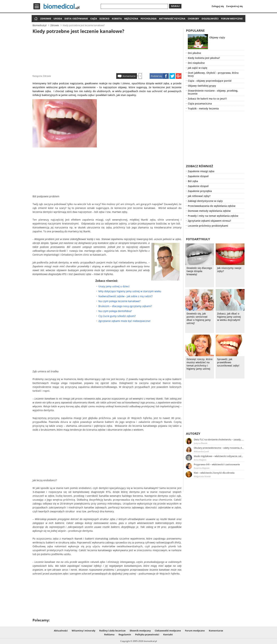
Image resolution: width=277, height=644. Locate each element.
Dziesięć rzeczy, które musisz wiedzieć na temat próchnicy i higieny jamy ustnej (200, 364)
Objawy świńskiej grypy (202, 86)
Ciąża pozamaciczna (200, 104)
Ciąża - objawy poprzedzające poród (210, 81)
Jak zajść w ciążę (198, 68)
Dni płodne (194, 53)
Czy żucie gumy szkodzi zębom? (117, 316)
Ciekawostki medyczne (168, 631)
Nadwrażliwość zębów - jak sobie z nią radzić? (126, 296)
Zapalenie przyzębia (200, 191)
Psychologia (149, 19)
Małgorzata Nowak (202, 476)
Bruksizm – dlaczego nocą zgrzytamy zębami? (125, 306)
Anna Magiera (200, 460)
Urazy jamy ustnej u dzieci (114, 286)
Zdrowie (46, 19)
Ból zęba (193, 181)
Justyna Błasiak (201, 443)
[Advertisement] (107, 53)
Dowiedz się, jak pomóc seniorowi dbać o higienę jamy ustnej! (199, 318)
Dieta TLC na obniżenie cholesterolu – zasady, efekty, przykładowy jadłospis (219, 439)
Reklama (109, 634)
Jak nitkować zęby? (199, 196)
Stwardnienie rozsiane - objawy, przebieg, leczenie (213, 92)
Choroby (193, 19)
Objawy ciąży (217, 37)
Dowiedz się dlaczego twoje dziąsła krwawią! (199, 271)
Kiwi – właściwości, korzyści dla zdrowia (214, 473)
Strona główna (35, 19)
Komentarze (129, 76)
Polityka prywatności (147, 634)
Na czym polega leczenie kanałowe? (119, 301)
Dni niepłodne (196, 63)
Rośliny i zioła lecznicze (112, 631)
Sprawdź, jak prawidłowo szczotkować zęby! (228, 362)
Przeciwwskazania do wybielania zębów (212, 206)
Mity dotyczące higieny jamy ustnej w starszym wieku (130, 291)
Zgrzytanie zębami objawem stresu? (209, 221)
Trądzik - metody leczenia (203, 108)
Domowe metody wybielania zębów (209, 211)
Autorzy (193, 434)
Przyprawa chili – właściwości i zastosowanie (217, 464)
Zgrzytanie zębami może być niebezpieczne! (124, 321)
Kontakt (168, 634)
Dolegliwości (210, 19)
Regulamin (125, 634)
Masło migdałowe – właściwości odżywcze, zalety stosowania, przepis (219, 456)
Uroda (58, 19)
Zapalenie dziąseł (198, 176)
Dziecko (104, 19)
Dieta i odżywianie (76, 19)
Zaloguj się (218, 6)
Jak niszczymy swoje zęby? (229, 270)
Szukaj (175, 6)
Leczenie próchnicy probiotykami (208, 226)
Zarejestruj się (234, 6)
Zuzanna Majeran (202, 468)
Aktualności (61, 631)
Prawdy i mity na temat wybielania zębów (213, 216)
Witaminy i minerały (83, 631)
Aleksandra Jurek (201, 451)
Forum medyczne (232, 19)
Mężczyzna (131, 19)
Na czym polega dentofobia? (115, 311)
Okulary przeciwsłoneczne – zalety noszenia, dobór (219, 448)
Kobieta (117, 19)
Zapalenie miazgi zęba (201, 171)
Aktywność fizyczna (172, 19)
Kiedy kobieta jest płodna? (204, 58)
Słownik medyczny (140, 631)
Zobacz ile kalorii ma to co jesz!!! (207, 99)
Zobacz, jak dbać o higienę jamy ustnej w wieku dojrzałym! (229, 317)
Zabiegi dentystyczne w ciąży (205, 201)
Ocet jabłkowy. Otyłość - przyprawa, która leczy (213, 74)
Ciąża (94, 19)
